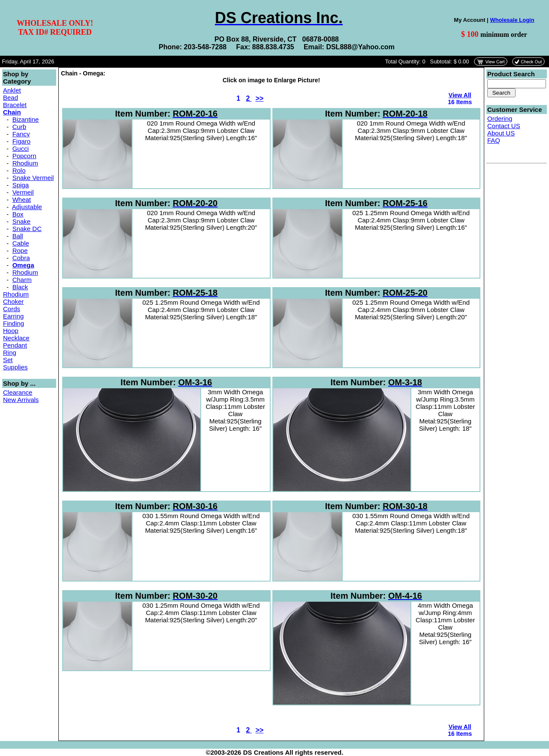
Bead (11, 97)
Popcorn (24, 156)
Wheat (22, 199)
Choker (13, 301)
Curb (20, 127)
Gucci (21, 148)
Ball (18, 236)
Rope (20, 250)
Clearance (18, 392)
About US (501, 133)
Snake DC (27, 229)
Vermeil (23, 192)
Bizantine (26, 119)
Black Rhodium (16, 291)
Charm (22, 280)
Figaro (22, 141)
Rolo (19, 170)
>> (260, 98)
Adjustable (27, 207)
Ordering (500, 118)
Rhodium (25, 163)
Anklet (12, 90)
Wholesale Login (512, 20)
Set (8, 360)
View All (460, 95)
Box (18, 214)
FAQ (494, 140)
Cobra (21, 258)
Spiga (21, 185)
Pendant (15, 345)
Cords (12, 309)
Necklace (16, 338)
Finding (14, 323)
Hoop (11, 331)
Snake (22, 221)
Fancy (21, 134)
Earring (13, 316)
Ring (10, 352)
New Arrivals (21, 400)
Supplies (15, 367)
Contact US (504, 126)
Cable (21, 243)
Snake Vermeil (33, 178)
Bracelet (15, 105)
